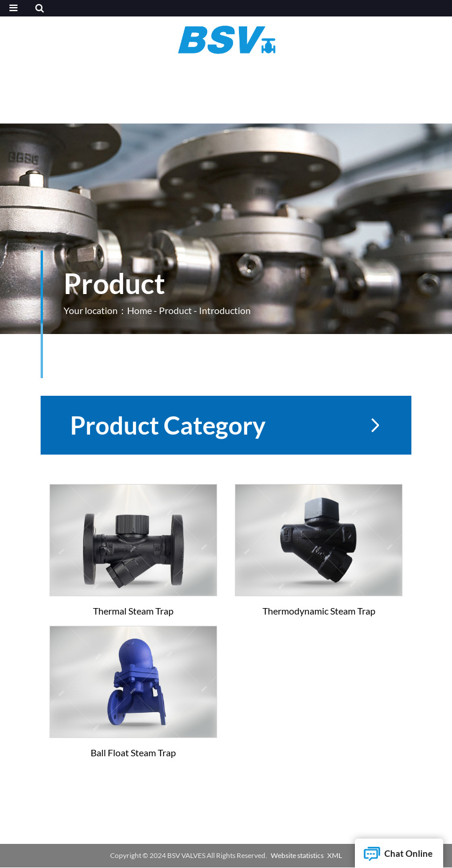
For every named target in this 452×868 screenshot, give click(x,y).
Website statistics (297, 855)
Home (139, 310)
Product (175, 310)
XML (335, 855)
